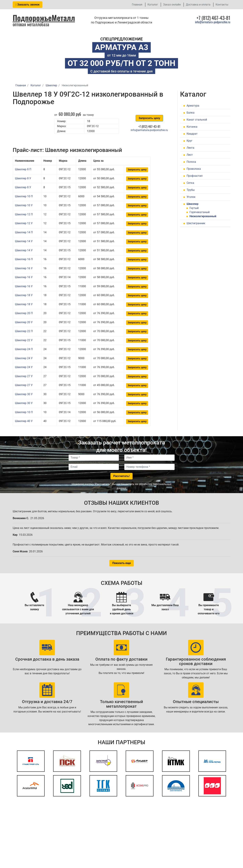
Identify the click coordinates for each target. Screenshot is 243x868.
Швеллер (192, 204)
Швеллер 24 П (24, 349)
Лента (190, 148)
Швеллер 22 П (24, 331)
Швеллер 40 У (24, 421)
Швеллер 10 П (24, 196)
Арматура (193, 106)
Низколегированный (203, 216)
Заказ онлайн (172, 5)
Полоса (191, 162)
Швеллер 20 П (24, 313)
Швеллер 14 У (24, 241)
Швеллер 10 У (24, 205)
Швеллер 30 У (24, 394)
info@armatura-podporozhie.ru (213, 22)
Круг (189, 141)
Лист (190, 155)
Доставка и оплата (198, 5)
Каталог (153, 5)
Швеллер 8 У (23, 178)
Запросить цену (149, 118)
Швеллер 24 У (24, 358)
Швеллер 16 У (24, 268)
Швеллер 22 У (24, 340)
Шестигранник (196, 223)
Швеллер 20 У (24, 322)
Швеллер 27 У (24, 376)
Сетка (190, 183)
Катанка (192, 127)
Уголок (191, 197)
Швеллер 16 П (24, 259)
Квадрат (192, 134)
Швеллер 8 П (23, 169)
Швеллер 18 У (24, 295)
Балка (191, 113)
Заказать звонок (28, 5)
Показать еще (122, 563)
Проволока (194, 169)
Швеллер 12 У (24, 223)
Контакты (222, 5)
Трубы (191, 190)
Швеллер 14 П (24, 232)
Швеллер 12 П (24, 214)
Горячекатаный (200, 212)
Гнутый (194, 208)
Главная (137, 5)
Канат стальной (197, 120)
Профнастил (195, 176)
